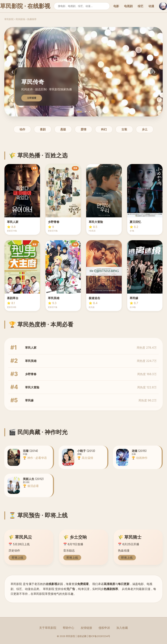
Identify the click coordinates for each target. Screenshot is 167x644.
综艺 (141, 6)
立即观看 (32, 98)
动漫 (151, 6)
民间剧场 (20, 19)
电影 (116, 6)
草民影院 (9, 19)
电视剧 (128, 6)
